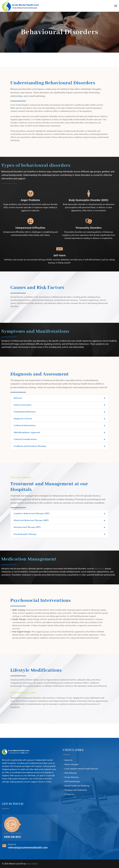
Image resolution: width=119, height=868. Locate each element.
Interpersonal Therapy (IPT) (27, 527)
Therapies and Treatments (76, 790)
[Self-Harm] (59, 249)
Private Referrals (72, 777)
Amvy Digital (32, 864)
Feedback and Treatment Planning (30, 446)
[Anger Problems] (30, 194)
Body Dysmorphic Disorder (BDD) (89, 200)
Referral (18, 398)
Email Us (12, 844)
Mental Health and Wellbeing (77, 786)
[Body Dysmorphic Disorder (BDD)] (89, 194)
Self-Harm (60, 255)
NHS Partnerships (72, 782)
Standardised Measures (25, 412)
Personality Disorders (89, 228)
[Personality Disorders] (89, 221)
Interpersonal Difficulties (30, 228)
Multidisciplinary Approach (27, 433)
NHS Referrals (71, 773)
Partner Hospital (71, 764)
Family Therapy (19, 619)
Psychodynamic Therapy (25, 534)
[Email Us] (4, 846)
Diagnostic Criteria (23, 419)
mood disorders (58, 123)
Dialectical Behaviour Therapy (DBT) (31, 520)
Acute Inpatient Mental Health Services (81, 769)
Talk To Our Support (13, 833)
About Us (68, 760)
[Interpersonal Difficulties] (30, 221)
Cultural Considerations (25, 439)
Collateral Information (25, 426)
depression (99, 569)
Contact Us (69, 794)
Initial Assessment (23, 405)
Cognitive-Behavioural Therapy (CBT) (32, 514)
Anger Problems (30, 200)
